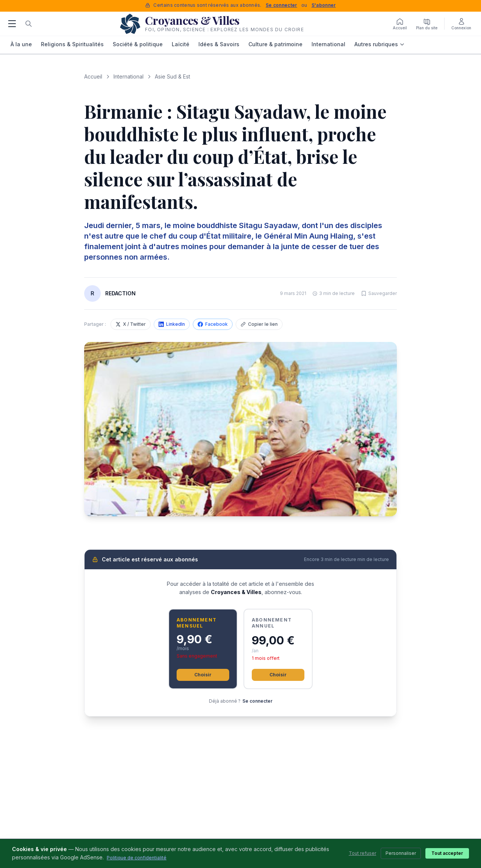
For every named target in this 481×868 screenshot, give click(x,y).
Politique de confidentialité (137, 858)
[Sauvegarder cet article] (379, 293)
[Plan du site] (427, 24)
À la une (21, 44)
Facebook (213, 324)
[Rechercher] (29, 24)
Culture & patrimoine (275, 44)
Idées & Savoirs (219, 44)
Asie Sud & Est (172, 76)
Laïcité (181, 44)
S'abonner (324, 5)
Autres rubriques (380, 44)
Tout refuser (362, 853)
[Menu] (12, 24)
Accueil (93, 76)
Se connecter (281, 5)
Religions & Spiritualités (72, 44)
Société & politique (138, 44)
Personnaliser (401, 853)
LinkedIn (172, 324)
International (328, 44)
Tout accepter (447, 853)
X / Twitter (131, 324)
